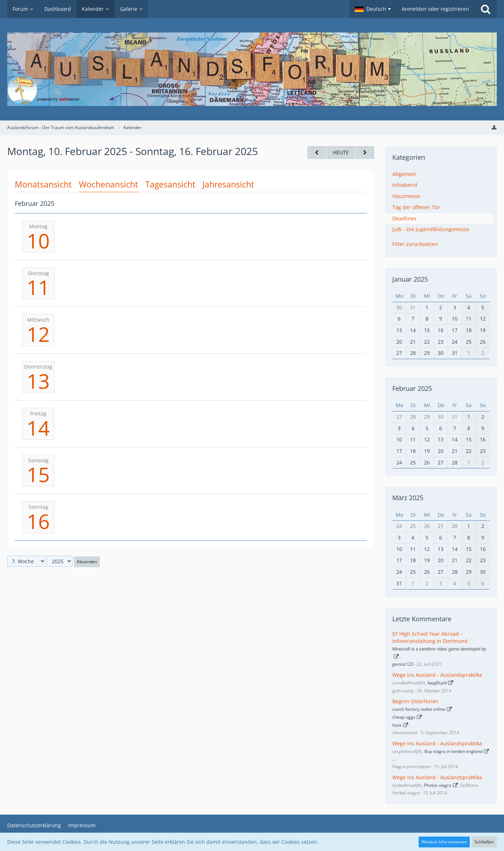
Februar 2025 (412, 388)
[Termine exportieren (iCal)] (494, 127)
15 (38, 474)
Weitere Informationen (444, 842)
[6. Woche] (317, 153)
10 (38, 241)
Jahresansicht (228, 184)
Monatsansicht (43, 184)
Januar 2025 (410, 279)
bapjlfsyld (437, 683)
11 (38, 287)
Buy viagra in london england (453, 751)
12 (38, 334)
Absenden (87, 562)
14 (38, 428)
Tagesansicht (170, 184)
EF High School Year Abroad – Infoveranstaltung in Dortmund (430, 638)
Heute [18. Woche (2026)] (341, 152)
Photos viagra (438, 785)
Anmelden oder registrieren (435, 9)
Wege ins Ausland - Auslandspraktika (437, 675)
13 (38, 381)
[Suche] (486, 9)
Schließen (484, 842)
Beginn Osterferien (415, 701)
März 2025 (408, 498)
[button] (373, 9)
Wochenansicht (108, 184)
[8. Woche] (365, 153)
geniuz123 (403, 664)
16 (38, 521)
